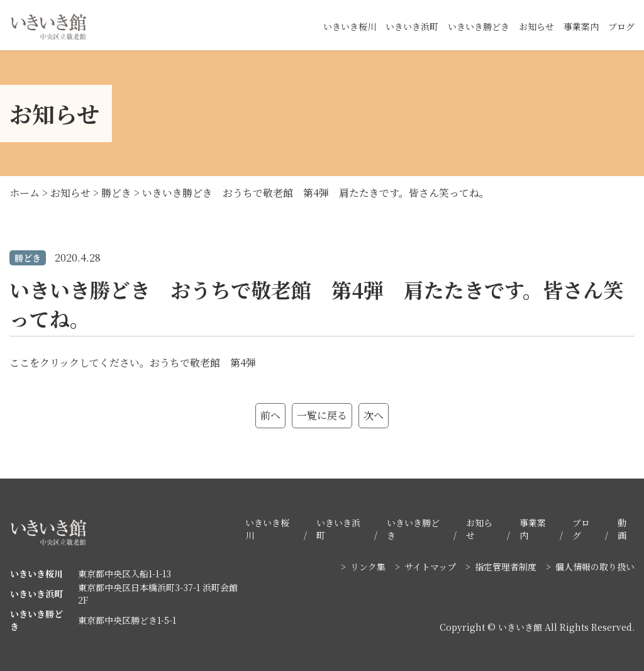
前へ (270, 415)
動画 (622, 529)
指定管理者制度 (506, 567)
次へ (374, 415)
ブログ (621, 26)
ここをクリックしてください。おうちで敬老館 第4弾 (133, 363)
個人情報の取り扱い (595, 567)
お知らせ (536, 26)
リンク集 (368, 567)
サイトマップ (430, 567)
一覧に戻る (322, 415)
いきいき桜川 (350, 26)
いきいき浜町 (412, 26)
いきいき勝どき (479, 26)
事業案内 (581, 26)
